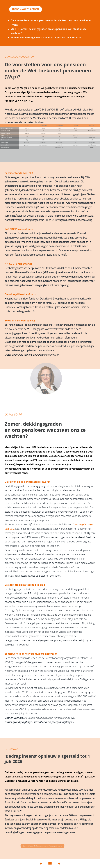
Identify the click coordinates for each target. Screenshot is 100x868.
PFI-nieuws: (46, 37)
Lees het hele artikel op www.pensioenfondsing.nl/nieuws (42, 846)
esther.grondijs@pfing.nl (19, 722)
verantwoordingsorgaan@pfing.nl (54, 722)
